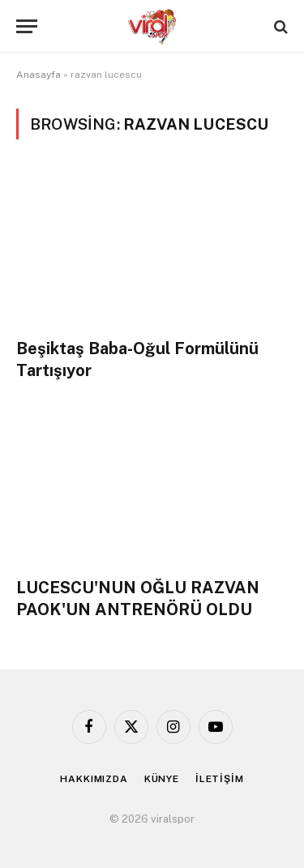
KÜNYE (162, 779)
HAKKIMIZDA (94, 779)
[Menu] (27, 26)
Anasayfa (39, 75)
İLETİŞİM (220, 779)
